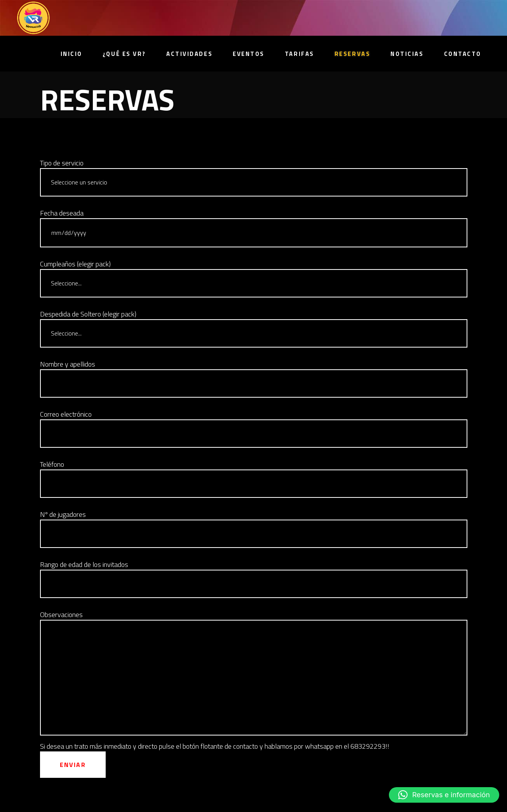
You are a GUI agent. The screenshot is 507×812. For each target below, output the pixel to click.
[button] (444, 795)
